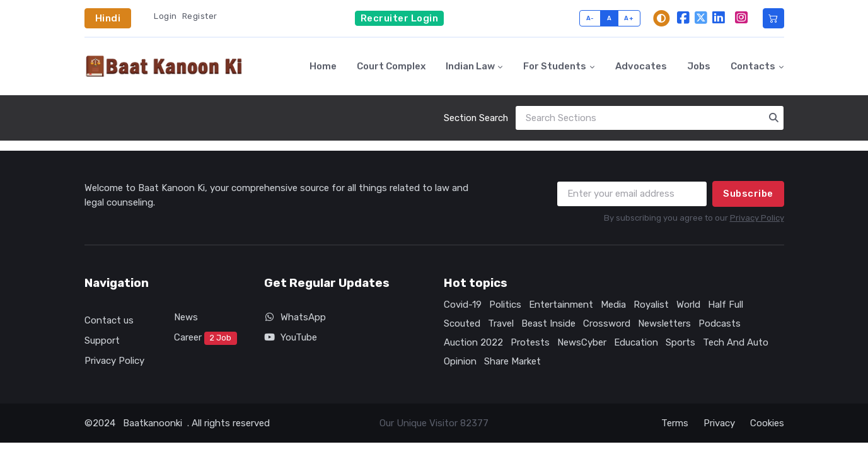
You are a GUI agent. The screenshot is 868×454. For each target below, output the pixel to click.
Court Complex (391, 66)
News (186, 317)
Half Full (726, 305)
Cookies (767, 423)
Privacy (719, 423)
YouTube (291, 337)
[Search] (650, 118)
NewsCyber (582, 342)
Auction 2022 (473, 342)
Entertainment (561, 305)
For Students (555, 66)
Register (200, 16)
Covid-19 (463, 305)
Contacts (753, 66)
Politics (505, 305)
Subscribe (748, 194)
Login (165, 16)
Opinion (460, 361)
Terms (675, 423)
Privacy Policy (757, 218)
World (688, 305)
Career (205, 339)
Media (613, 305)
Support (102, 340)
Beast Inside (548, 323)
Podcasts (720, 323)
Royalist (651, 305)
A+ (629, 18)
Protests (530, 342)
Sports (680, 342)
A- (590, 18)
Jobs (699, 66)
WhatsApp (295, 317)
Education (636, 342)
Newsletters (664, 323)
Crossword (607, 323)
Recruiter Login (400, 18)
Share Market (512, 361)
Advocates (641, 66)
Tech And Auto (736, 342)
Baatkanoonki (153, 423)
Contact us (109, 320)
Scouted (462, 323)
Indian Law (470, 66)
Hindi (108, 18)
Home (323, 66)
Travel (501, 323)
